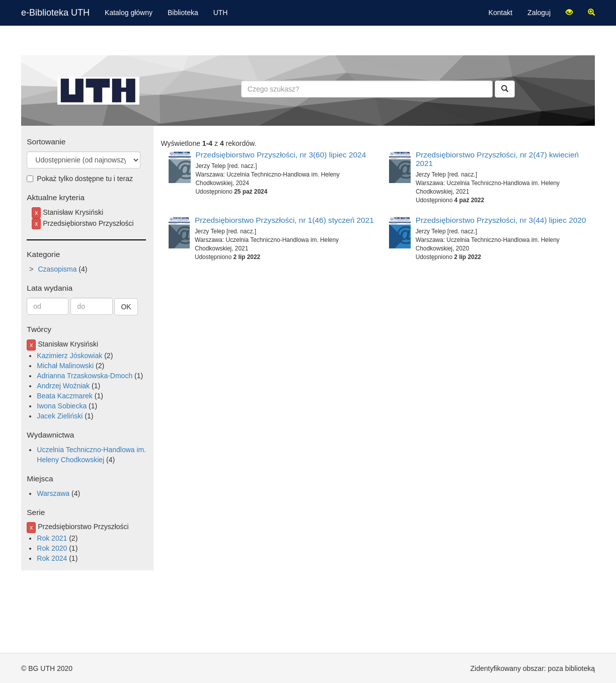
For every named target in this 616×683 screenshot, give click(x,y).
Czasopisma (57, 269)
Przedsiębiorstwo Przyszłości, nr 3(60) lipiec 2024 (281, 155)
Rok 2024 (52, 558)
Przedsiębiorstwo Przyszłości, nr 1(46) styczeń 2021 (284, 220)
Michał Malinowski (65, 366)
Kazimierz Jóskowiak (69, 356)
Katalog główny (129, 13)
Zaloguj (539, 13)
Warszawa (53, 493)
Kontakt (500, 13)
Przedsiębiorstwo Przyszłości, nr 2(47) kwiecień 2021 (497, 159)
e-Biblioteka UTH (55, 13)
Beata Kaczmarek (65, 396)
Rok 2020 (52, 548)
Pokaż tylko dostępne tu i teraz (80, 179)
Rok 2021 (52, 538)
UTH (221, 13)
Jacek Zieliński (60, 416)
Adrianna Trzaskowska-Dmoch (85, 376)
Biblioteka (183, 13)
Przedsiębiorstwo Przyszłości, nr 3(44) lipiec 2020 (501, 220)
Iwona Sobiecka (62, 406)
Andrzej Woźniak (63, 386)
